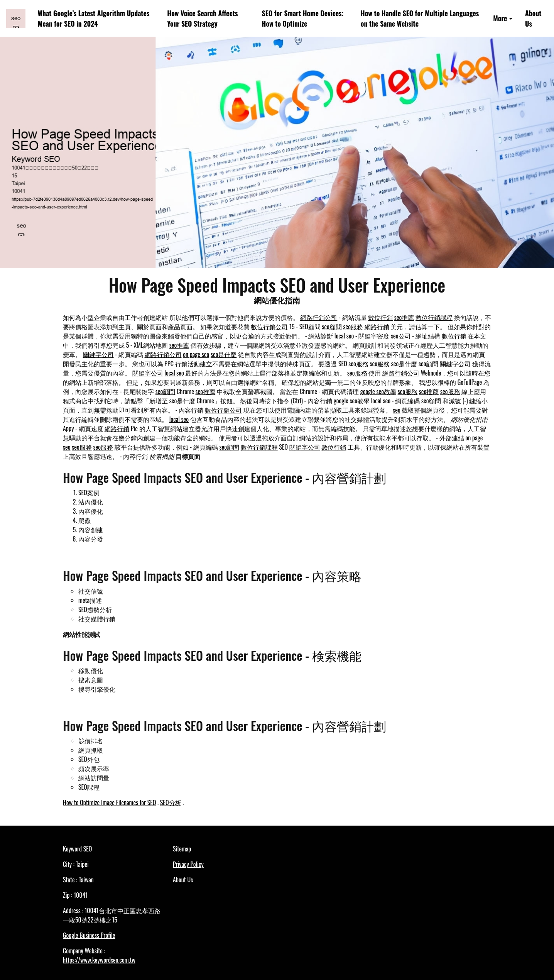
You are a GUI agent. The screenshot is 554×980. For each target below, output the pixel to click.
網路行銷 (377, 327)
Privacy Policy (188, 864)
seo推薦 (404, 317)
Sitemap (182, 849)
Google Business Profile (89, 935)
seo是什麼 (224, 354)
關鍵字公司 (98, 354)
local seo (344, 336)
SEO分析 (171, 802)
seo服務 (353, 327)
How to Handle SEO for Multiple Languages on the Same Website (420, 18)
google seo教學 (378, 391)
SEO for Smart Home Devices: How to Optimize (303, 18)
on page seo (196, 354)
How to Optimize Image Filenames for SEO (109, 802)
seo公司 (401, 336)
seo (397, 410)
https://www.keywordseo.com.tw (99, 960)
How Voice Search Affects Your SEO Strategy (202, 18)
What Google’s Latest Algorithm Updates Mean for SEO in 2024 (94, 18)
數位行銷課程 (434, 317)
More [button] (500, 18)
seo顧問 (332, 327)
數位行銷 (380, 317)
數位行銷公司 (269, 327)
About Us (533, 18)
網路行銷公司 (319, 317)
